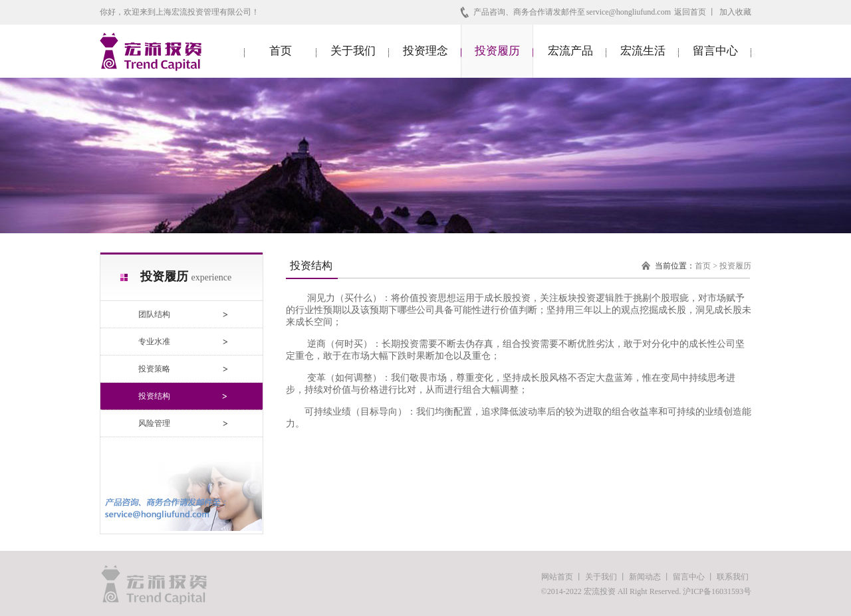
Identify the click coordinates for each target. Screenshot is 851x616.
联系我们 (733, 577)
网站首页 (557, 577)
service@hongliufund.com (629, 12)
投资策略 (154, 369)
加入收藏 (735, 12)
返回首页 (690, 12)
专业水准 (154, 342)
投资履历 (497, 51)
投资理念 (425, 51)
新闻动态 (645, 577)
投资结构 (154, 396)
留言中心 (715, 51)
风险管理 (154, 423)
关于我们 (353, 51)
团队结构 (154, 314)
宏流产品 (570, 51)
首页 (281, 51)
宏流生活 (643, 51)
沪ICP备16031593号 (717, 591)
